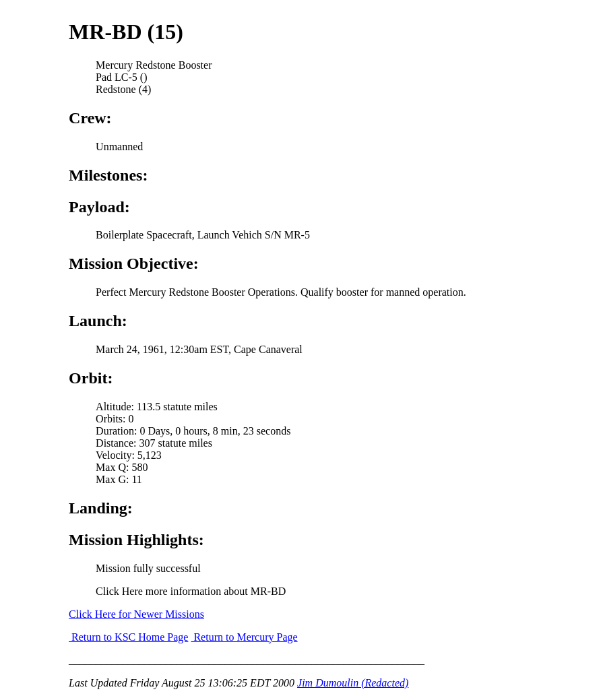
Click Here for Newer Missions (136, 614)
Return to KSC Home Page (128, 637)
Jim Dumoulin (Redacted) (353, 683)
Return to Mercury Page (244, 637)
